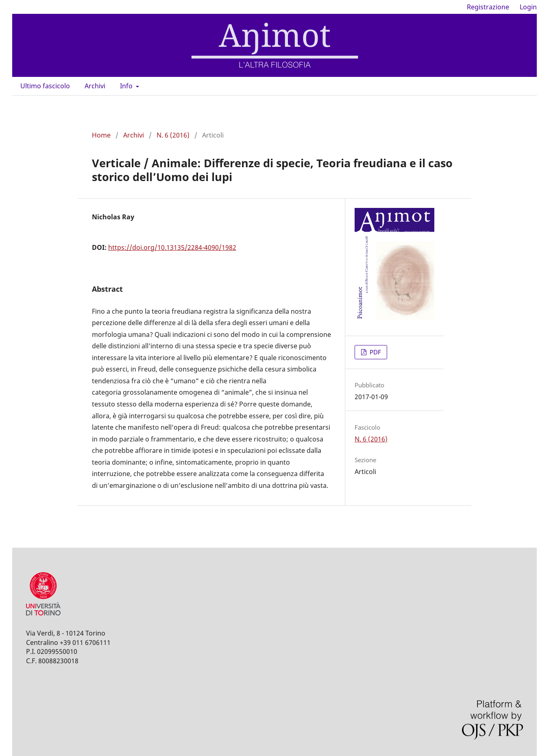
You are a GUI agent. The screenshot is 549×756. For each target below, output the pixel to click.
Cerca (518, 86)
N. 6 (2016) (173, 135)
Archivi (95, 86)
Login (528, 7)
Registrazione (488, 7)
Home (101, 135)
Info (127, 86)
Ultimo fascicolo (45, 86)
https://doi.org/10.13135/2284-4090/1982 (172, 247)
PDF (375, 352)
